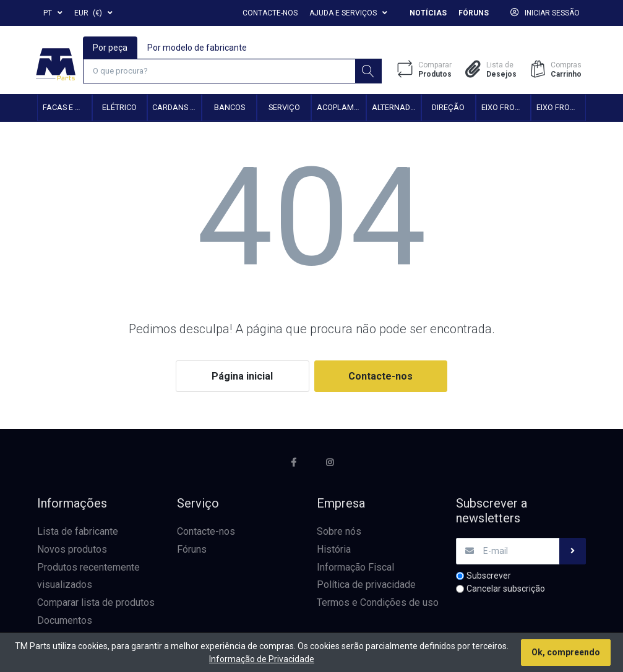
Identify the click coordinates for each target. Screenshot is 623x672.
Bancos (230, 108)
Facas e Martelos (67, 108)
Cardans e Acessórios (177, 108)
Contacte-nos (270, 13)
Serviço (284, 108)
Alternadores (396, 108)
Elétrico (119, 108)
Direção (448, 108)
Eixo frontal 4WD (561, 108)
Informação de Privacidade (262, 659)
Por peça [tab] (110, 47)
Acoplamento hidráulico (341, 108)
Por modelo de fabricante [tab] (197, 47)
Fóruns (474, 13)
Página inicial (242, 377)
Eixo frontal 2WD (506, 108)
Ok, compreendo (566, 652)
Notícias (428, 13)
